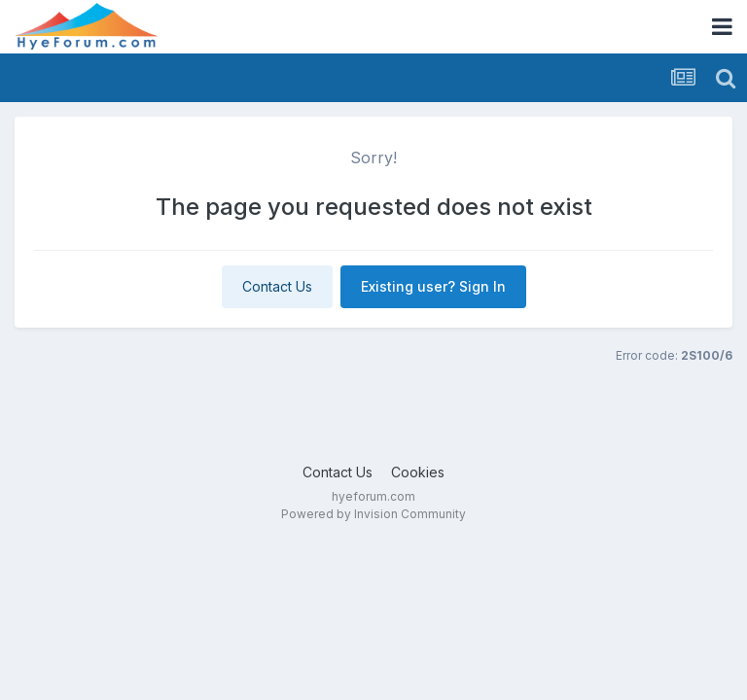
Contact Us (277, 286)
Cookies (418, 472)
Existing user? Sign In (433, 286)
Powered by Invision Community (373, 514)
